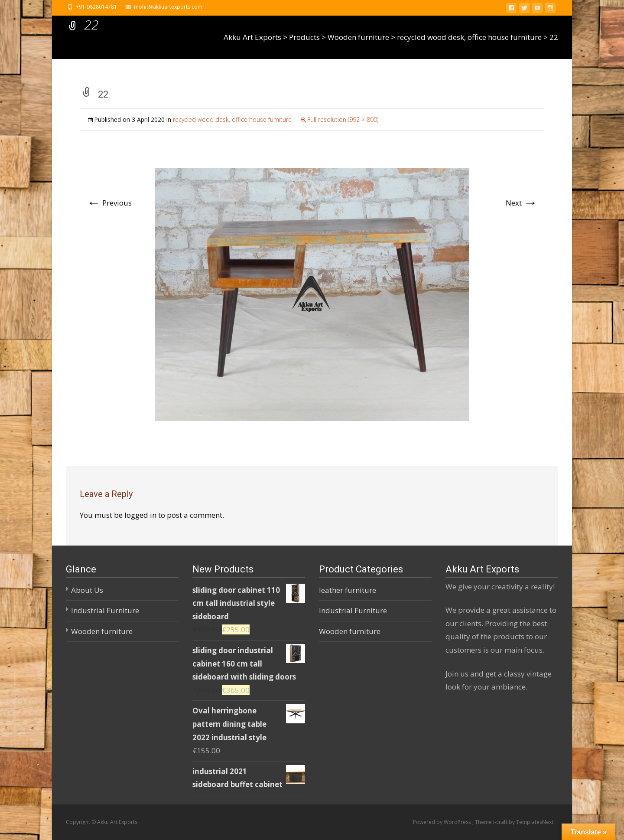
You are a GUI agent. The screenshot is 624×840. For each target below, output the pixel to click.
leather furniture (348, 590)
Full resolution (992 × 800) (343, 119)
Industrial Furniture (105, 610)
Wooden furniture (102, 631)
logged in (140, 515)
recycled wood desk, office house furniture (232, 119)
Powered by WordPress (443, 822)
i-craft (501, 822)
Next (522, 203)
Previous (109, 203)
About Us (87, 590)
